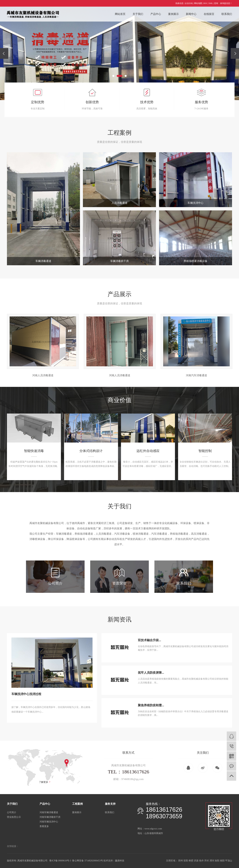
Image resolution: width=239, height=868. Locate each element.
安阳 (186, 861)
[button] (113, 76)
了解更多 (45, 782)
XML (211, 3)
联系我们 (227, 14)
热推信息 (179, 3)
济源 (196, 861)
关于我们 (138, 14)
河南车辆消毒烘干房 (50, 817)
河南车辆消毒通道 (49, 812)
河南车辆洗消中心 (49, 822)
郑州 (181, 861)
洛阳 (217, 861)
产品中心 (156, 14)
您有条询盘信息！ (223, 3)
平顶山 (229, 861)
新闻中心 (191, 14)
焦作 (201, 861)
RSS (205, 3)
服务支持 (110, 804)
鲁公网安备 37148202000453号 (88, 861)
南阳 (222, 861)
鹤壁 (191, 861)
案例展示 (173, 14)
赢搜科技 (120, 861)
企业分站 (189, 3)
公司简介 (12, 812)
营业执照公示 (14, 817)
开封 (207, 861)
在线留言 (209, 14)
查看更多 (44, 826)
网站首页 (120, 14)
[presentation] (4, 53)
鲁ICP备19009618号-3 (60, 861)
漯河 (212, 861)
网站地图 (198, 3)
